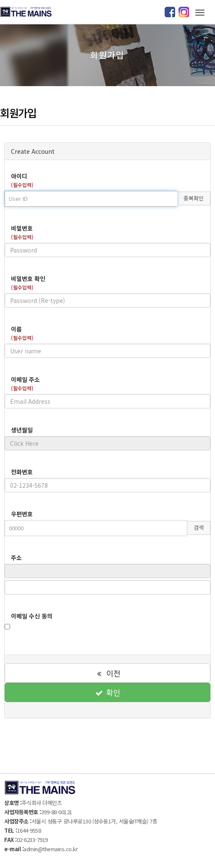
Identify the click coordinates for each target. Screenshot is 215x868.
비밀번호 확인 (28, 283)
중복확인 (194, 198)
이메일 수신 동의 (32, 616)
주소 (16, 558)
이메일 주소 (25, 383)
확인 (107, 692)
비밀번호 (22, 232)
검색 (199, 527)
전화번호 (22, 472)
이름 (22, 333)
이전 (107, 673)
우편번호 (22, 514)
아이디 (22, 180)
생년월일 (22, 430)
